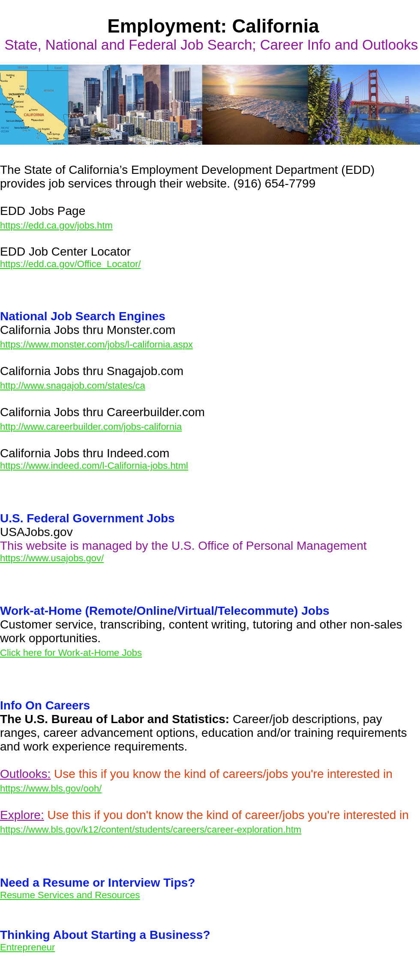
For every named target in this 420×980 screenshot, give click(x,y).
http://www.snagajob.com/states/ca (73, 386)
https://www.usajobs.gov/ (52, 558)
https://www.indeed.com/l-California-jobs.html (94, 466)
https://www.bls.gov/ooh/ (51, 788)
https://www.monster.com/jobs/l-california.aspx (96, 344)
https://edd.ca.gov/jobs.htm (56, 225)
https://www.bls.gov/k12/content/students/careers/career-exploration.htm (151, 830)
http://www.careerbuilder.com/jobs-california (91, 427)
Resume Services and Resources (70, 895)
